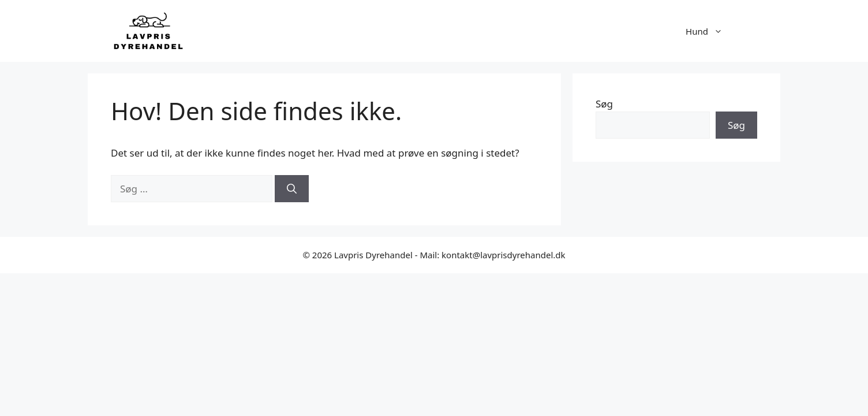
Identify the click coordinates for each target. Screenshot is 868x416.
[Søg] (292, 189)
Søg (604, 104)
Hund (710, 31)
